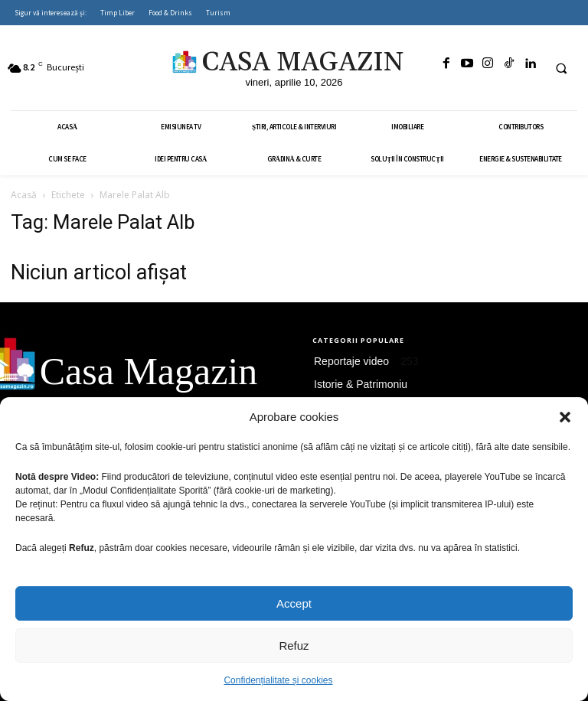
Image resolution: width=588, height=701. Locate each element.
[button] (565, 417)
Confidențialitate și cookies (278, 680)
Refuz (294, 646)
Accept (294, 603)
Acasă (24, 195)
